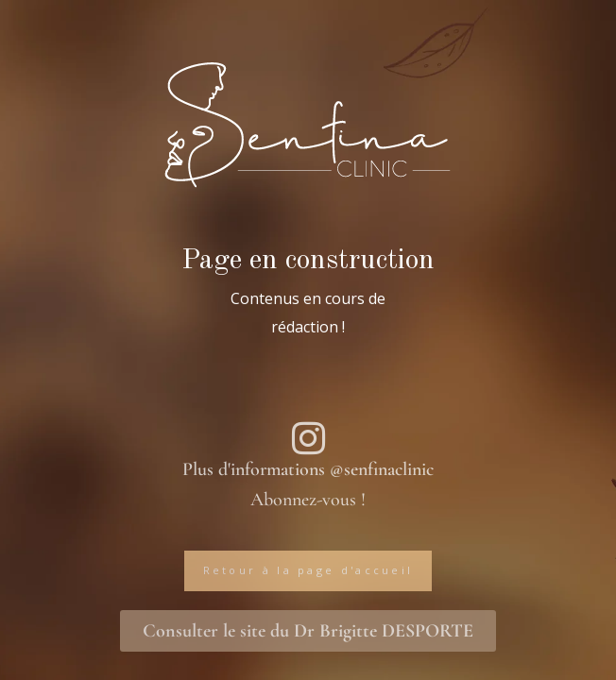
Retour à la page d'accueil (308, 570)
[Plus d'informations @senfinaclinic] (308, 438)
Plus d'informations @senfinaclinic (308, 469)
